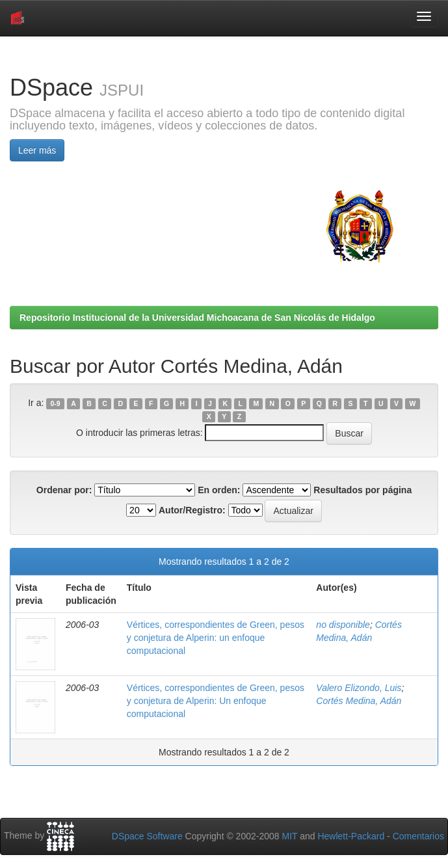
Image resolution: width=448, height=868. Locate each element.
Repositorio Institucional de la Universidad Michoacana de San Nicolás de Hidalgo (197, 318)
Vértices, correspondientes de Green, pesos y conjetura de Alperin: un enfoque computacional (216, 638)
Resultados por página (362, 490)
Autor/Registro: (192, 510)
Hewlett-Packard (351, 836)
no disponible (343, 625)
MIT (289, 836)
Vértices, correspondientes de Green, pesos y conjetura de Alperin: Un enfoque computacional (216, 701)
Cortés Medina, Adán (359, 701)
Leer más (37, 150)
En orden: (219, 490)
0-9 (56, 403)
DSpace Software (147, 836)
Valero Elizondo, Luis (359, 688)
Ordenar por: (64, 490)
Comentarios (418, 836)
